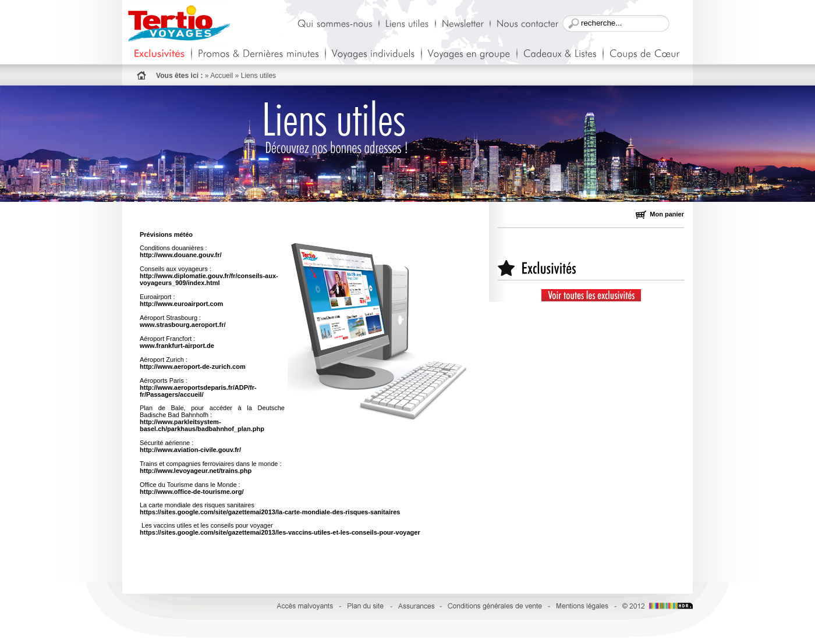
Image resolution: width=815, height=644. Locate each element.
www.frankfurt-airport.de (177, 346)
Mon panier (660, 214)
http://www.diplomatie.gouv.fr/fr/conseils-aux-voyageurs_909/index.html (209, 279)
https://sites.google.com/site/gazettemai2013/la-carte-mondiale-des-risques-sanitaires (270, 512)
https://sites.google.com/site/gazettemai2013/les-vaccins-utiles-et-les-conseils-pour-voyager (280, 532)
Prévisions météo (166, 234)
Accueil (222, 76)
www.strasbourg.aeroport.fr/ (183, 325)
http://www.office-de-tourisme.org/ (192, 492)
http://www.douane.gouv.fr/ (181, 255)
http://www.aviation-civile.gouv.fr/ (190, 450)
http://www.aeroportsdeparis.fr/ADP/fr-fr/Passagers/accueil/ (198, 391)
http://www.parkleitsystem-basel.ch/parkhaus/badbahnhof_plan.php (202, 425)
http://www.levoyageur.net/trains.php (196, 471)
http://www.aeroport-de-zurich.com (193, 367)
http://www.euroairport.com (181, 304)
